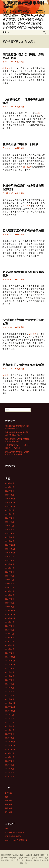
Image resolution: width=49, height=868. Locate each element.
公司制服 (21, 62)
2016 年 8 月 (10, 757)
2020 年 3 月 (10, 599)
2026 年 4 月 (10, 483)
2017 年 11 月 (10, 707)
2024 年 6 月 (10, 568)
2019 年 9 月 (10, 622)
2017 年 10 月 (10, 711)
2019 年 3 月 (10, 645)
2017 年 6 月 (10, 722)
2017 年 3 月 (10, 730)
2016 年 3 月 (10, 773)
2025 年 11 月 (10, 503)
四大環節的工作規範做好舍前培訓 (23, 231)
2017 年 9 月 (10, 715)
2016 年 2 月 (10, 776)
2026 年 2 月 (10, 491)
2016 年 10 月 (10, 749)
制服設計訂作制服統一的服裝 (20, 144)
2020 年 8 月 (10, 580)
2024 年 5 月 (10, 572)
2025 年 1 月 (10, 541)
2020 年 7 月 (10, 584)
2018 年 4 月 (10, 688)
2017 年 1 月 (10, 738)
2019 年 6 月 (10, 634)
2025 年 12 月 (10, 499)
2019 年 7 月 (10, 630)
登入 (7, 829)
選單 (5, 32)
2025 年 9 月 (10, 510)
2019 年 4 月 (10, 641)
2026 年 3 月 (10, 487)
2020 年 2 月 (10, 603)
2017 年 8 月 (10, 719)
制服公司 (27, 206)
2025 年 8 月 (10, 514)
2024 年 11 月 (10, 549)
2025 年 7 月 (10, 518)
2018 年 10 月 (10, 665)
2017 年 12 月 (10, 703)
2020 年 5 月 (10, 591)
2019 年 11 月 (10, 614)
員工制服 (21, 148)
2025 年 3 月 (10, 533)
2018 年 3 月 (10, 692)
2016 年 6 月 (10, 765)
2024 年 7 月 (10, 564)
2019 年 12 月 (10, 611)
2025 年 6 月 (10, 522)
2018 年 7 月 (10, 676)
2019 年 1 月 (10, 653)
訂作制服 (21, 279)
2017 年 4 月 (10, 726)
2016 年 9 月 (10, 753)
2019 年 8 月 (10, 626)
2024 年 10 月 (10, 553)
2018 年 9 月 (10, 668)
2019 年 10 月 (10, 618)
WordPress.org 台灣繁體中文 (16, 840)
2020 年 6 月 (10, 587)
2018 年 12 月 (10, 657)
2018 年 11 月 (10, 661)
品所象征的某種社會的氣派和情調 (23, 365)
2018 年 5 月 (10, 684)
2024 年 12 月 (10, 545)
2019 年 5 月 (10, 638)
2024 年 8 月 (10, 560)
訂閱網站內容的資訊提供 (15, 832)
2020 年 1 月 (10, 607)
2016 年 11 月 (10, 746)
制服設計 (21, 107)
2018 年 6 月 (10, 680)
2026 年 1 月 (10, 495)
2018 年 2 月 (10, 695)
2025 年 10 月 (10, 506)
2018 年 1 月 (10, 699)
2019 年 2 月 (10, 649)
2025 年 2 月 (10, 537)
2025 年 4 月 (10, 530)
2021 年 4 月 (10, 576)
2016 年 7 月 (10, 761)
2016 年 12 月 (10, 742)
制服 (7, 797)
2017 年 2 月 (10, 734)
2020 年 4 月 (10, 595)
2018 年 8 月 (10, 672)
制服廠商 (21, 327)
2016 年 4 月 (10, 769)
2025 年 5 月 (10, 526)
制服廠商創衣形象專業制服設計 (13, 855)
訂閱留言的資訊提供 (13, 836)
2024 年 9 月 (10, 557)
